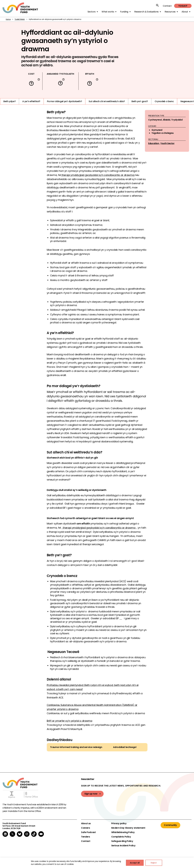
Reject (154, 863)
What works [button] (108, 12)
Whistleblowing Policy (123, 832)
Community (170, 825)
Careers (85, 828)
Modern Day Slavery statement (128, 828)
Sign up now (91, 794)
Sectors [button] (92, 12)
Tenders (85, 837)
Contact (167, 6)
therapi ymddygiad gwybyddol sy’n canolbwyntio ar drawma (98, 175)
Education (154, 143)
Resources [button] (170, 12)
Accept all (135, 863)
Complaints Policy (121, 837)
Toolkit (183, 6)
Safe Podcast (88, 832)
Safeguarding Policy (122, 841)
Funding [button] (124, 12)
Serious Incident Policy (123, 846)
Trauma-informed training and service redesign (76, 747)
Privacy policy (119, 824)
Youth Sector (167, 143)
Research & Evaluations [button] (146, 12)
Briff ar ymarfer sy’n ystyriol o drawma (69, 721)
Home (8, 19)
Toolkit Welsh (20, 19)
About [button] (185, 12)
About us (86, 824)
